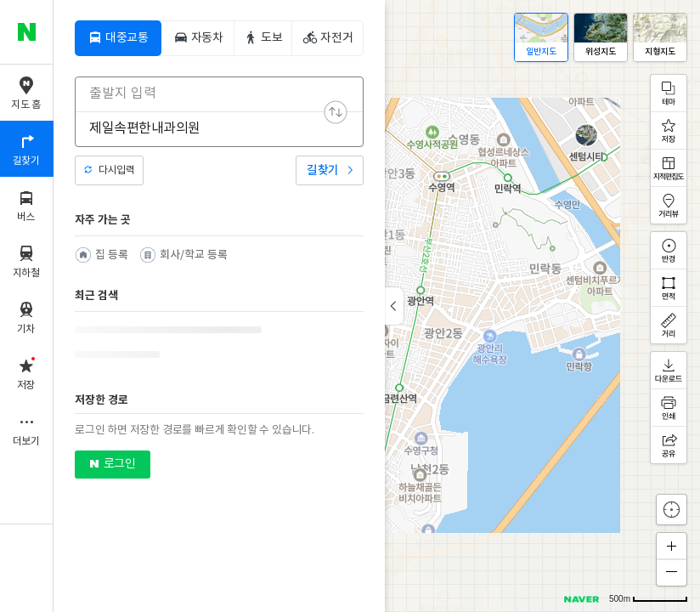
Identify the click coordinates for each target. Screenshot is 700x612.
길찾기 (323, 170)
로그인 (119, 464)
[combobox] (208, 93)
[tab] (118, 38)
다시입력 (116, 170)
